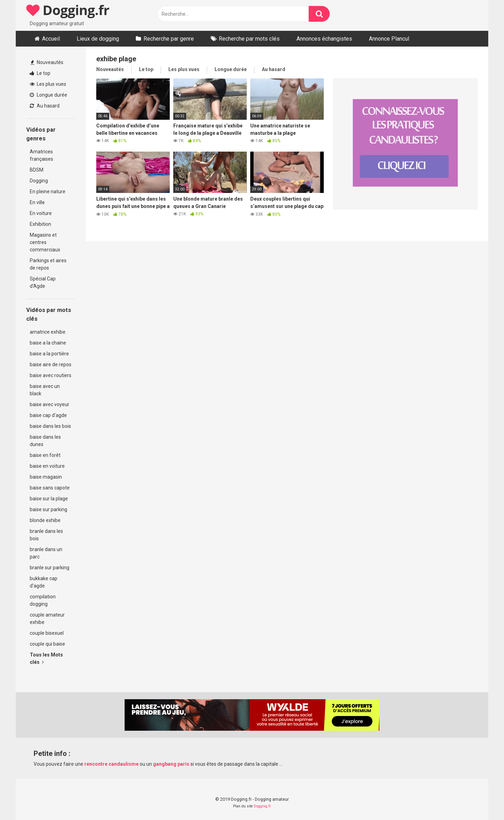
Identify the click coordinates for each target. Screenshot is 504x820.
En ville (37, 202)
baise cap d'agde (48, 415)
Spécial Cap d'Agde (43, 282)
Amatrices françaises (41, 155)
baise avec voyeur (50, 404)
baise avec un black (45, 390)
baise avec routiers (51, 375)
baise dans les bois (50, 426)
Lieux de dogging (98, 39)
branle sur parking (50, 568)
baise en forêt (45, 455)
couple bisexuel (47, 633)
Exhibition (40, 224)
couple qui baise (47, 644)
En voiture (41, 213)
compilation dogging (43, 600)
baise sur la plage (49, 499)
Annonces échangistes (324, 39)
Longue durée (48, 95)
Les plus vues (48, 84)
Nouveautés (47, 62)
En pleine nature (48, 192)
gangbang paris (171, 764)
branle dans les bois (46, 535)
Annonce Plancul (389, 39)
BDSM (37, 170)
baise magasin (46, 477)
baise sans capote (50, 488)
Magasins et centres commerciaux (45, 242)
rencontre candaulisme (111, 764)
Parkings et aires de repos (48, 264)
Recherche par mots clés (249, 39)
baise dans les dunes (45, 441)
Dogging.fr (68, 10)
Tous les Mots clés (46, 658)
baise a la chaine (48, 343)
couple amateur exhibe (47, 619)
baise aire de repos (51, 364)
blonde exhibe (45, 520)
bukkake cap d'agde (44, 582)
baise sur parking (48, 509)
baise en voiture (47, 466)
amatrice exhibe (48, 332)
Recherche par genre (169, 39)
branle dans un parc (46, 553)
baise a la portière (49, 354)
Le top (40, 73)
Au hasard (45, 106)
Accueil (51, 39)
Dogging (39, 181)
